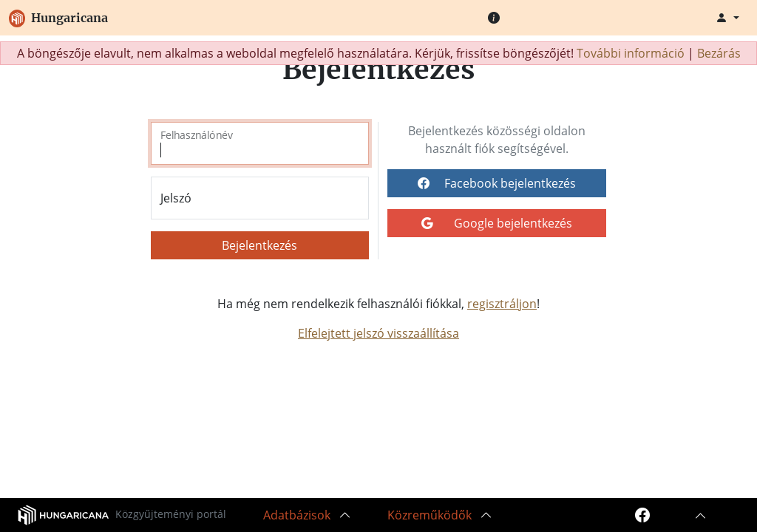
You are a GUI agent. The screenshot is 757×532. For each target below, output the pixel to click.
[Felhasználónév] (260, 143)
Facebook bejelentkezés (497, 183)
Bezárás (719, 53)
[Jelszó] (260, 198)
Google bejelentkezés (497, 223)
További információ (631, 53)
